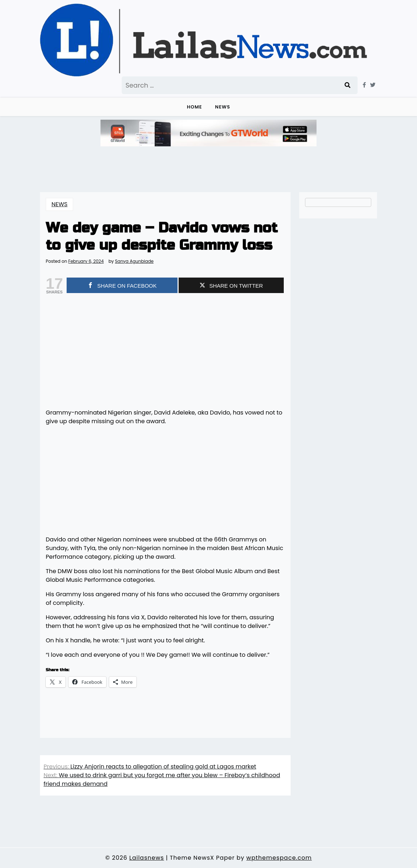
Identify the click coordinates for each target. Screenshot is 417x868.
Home (194, 107)
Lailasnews (147, 858)
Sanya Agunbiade (134, 261)
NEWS (223, 107)
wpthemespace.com (279, 858)
